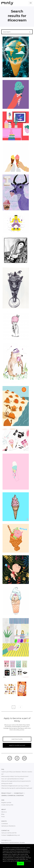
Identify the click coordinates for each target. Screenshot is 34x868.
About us (4, 812)
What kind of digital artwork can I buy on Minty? (15, 786)
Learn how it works (17, 739)
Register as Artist (6, 802)
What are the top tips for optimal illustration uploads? (17, 788)
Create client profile (7, 805)
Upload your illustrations (8, 826)
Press (3, 817)
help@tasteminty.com (13, 835)
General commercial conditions (13, 795)
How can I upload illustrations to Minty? (13, 779)
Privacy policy (6, 793)
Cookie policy (19, 793)
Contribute (5, 824)
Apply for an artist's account (17, 745)
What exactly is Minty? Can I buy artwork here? (15, 776)
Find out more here (25, 861)
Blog (3, 814)
